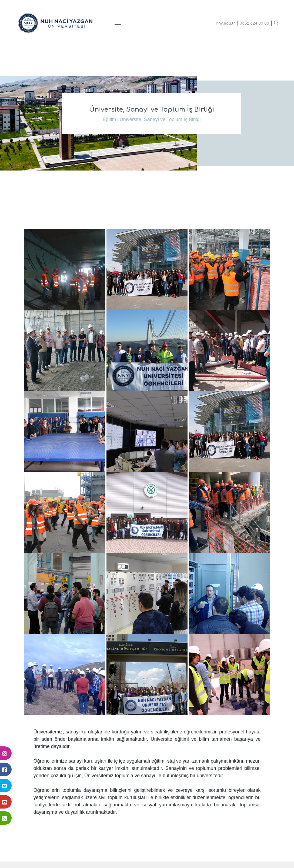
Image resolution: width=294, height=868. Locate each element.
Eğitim (109, 119)
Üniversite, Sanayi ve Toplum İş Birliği (160, 119)
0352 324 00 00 (254, 23)
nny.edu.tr (225, 23)
